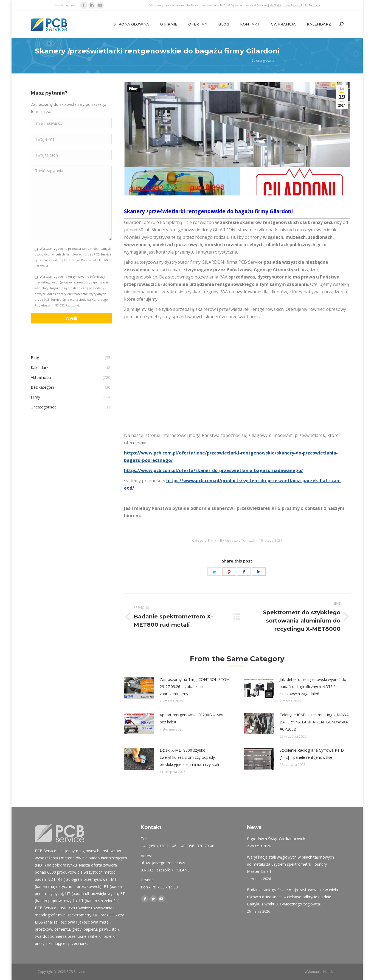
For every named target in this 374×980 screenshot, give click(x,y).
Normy (315, 5)
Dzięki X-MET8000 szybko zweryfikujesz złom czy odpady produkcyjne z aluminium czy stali (189, 757)
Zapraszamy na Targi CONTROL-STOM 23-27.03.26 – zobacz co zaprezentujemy (195, 687)
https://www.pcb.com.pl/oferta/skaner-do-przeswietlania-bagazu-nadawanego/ (213, 470)
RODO (275, 5)
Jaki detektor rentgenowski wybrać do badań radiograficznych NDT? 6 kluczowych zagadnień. (313, 687)
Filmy (133, 89)
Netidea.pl (331, 972)
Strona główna (263, 60)
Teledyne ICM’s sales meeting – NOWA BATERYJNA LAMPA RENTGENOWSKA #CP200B (314, 722)
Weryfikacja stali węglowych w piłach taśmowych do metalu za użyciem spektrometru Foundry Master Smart (290, 864)
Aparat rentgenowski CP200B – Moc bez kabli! (192, 718)
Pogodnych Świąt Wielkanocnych (276, 839)
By (237, 540)
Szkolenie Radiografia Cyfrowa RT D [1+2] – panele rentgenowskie (312, 754)
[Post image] (139, 688)
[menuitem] (131, 24)
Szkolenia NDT (295, 5)
